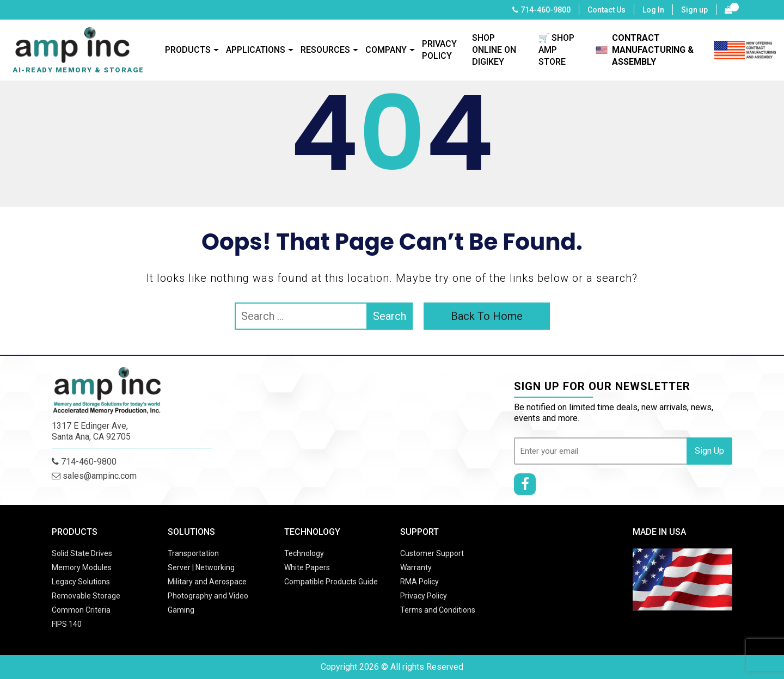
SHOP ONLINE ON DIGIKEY (494, 50)
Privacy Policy (439, 50)
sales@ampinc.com (94, 476)
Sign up (694, 10)
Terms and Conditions (438, 610)
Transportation (193, 553)
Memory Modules (82, 567)
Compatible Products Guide (331, 582)
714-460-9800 (546, 10)
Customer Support (432, 553)
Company (386, 50)
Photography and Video (208, 596)
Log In (653, 10)
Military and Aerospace (207, 582)
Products (188, 50)
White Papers (307, 567)
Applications (256, 50)
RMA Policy (419, 582)
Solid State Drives (82, 553)
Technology (304, 553)
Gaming (181, 610)
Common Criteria (81, 610)
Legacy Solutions (81, 582)
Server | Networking (201, 567)
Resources (325, 50)
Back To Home (487, 316)
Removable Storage (86, 596)
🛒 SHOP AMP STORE (556, 50)
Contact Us (607, 10)
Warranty (416, 567)
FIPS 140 (67, 624)
